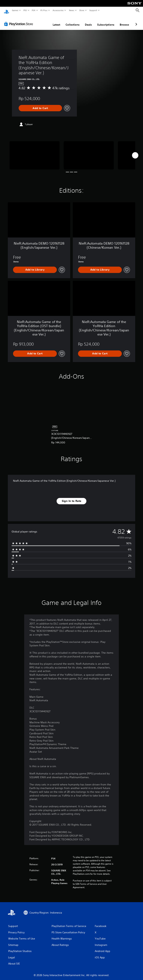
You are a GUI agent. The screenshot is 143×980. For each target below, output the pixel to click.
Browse (124, 21)
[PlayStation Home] (7, 10)
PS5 (25, 10)
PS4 (34, 10)
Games (15, 10)
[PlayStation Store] (19, 20)
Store (82, 10)
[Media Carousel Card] (35, 152)
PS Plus (44, 10)
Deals (88, 21)
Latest (56, 21)
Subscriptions (106, 21)
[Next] (135, 152)
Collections (73, 21)
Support (93, 10)
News (72, 10)
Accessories (58, 10)
